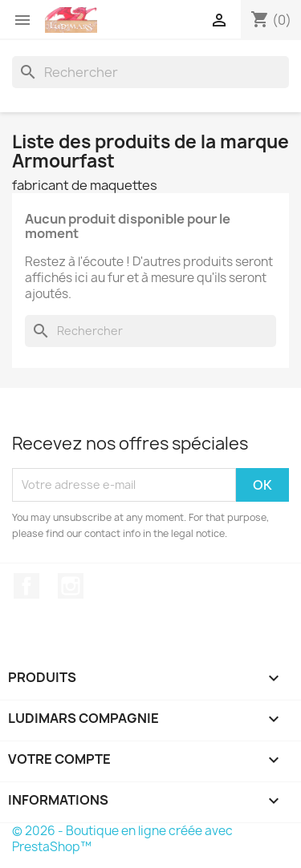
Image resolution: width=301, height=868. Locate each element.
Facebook (26, 586)
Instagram (71, 586)
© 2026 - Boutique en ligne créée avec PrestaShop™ (122, 839)
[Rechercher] (150, 72)
